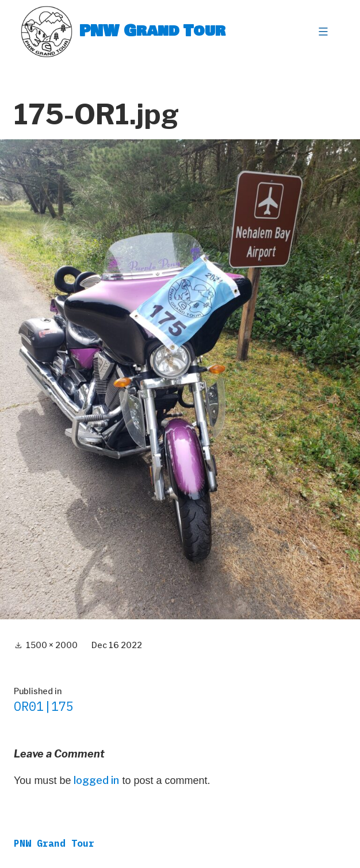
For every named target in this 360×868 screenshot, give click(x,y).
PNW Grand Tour (152, 31)
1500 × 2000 (52, 645)
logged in (96, 780)
